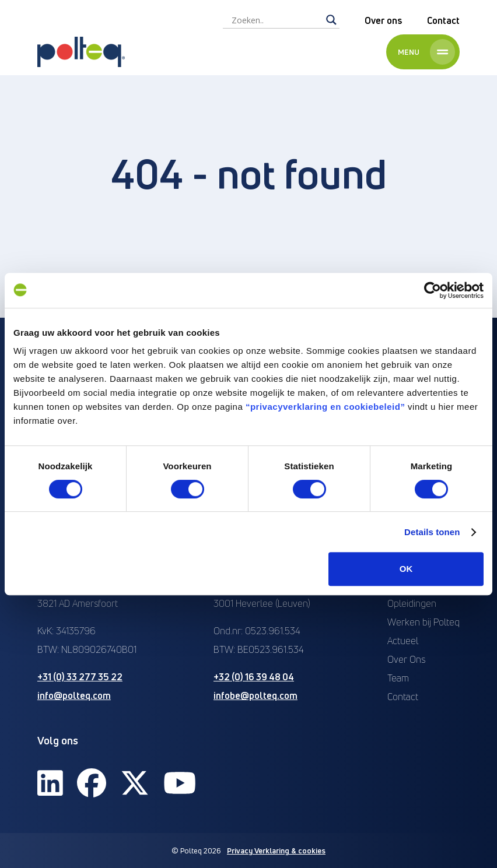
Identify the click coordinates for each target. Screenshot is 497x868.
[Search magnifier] (331, 20)
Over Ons (406, 659)
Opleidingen (412, 603)
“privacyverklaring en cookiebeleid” (325, 407)
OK (406, 569)
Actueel (403, 641)
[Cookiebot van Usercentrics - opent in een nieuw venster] (433, 290)
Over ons (383, 20)
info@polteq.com (74, 695)
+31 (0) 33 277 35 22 (80, 677)
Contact (443, 20)
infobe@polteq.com (256, 695)
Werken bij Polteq (423, 622)
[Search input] (276, 20)
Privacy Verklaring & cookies (276, 851)
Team (398, 678)
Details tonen (432, 532)
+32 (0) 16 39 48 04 (254, 677)
